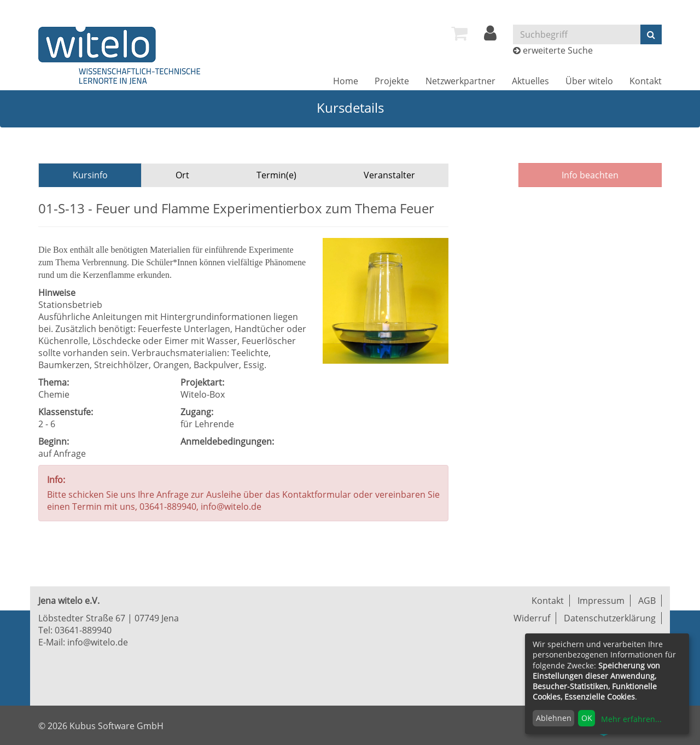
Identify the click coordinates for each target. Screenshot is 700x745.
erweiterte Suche (558, 50)
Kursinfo (90, 175)
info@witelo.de (98, 642)
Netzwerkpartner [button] (460, 81)
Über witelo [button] (589, 81)
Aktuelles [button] (530, 81)
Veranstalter (389, 175)
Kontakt (646, 81)
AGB (647, 601)
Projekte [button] (392, 81)
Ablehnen (554, 718)
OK (587, 718)
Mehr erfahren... (631, 719)
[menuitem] (459, 33)
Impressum (601, 601)
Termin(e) (276, 175)
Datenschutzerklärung (610, 618)
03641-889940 (83, 630)
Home (346, 81)
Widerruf (532, 618)
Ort (182, 175)
